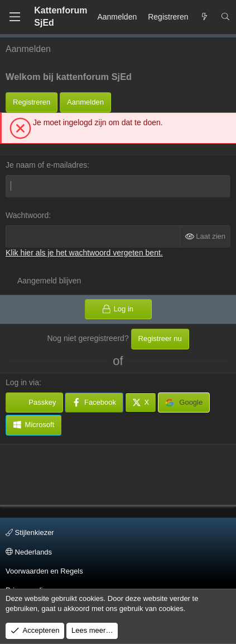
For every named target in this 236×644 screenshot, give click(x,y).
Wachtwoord (27, 215)
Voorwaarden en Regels (44, 571)
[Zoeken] (225, 17)
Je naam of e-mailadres (46, 165)
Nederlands (29, 552)
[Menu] (15, 17)
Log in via (22, 382)
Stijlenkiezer (30, 532)
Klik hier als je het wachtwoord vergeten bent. (84, 253)
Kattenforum (61, 16)
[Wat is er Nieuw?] (205, 17)
